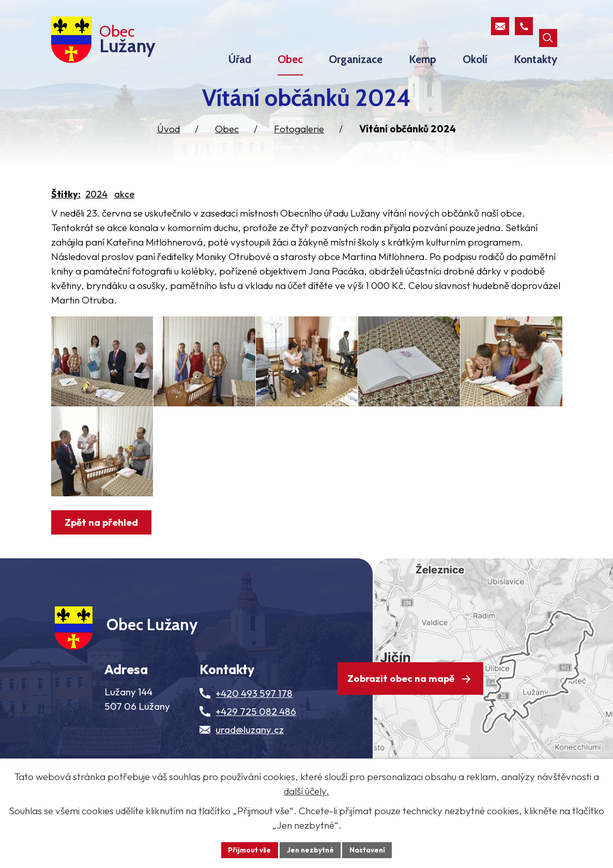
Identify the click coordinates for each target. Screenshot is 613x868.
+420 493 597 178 (254, 735)
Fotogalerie (299, 134)
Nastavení (369, 849)
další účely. (306, 790)
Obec (227, 134)
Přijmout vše (248, 849)
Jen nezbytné (310, 849)
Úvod (168, 134)
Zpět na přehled (103, 555)
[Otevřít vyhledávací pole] (548, 26)
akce (124, 199)
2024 (96, 199)
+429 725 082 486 (256, 753)
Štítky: (66, 199)
